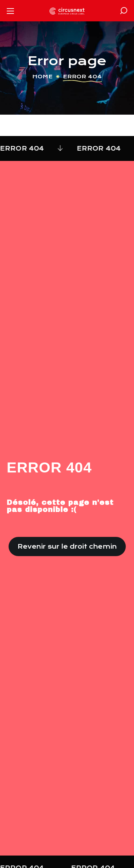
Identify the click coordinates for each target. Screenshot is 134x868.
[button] (124, 11)
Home (42, 77)
